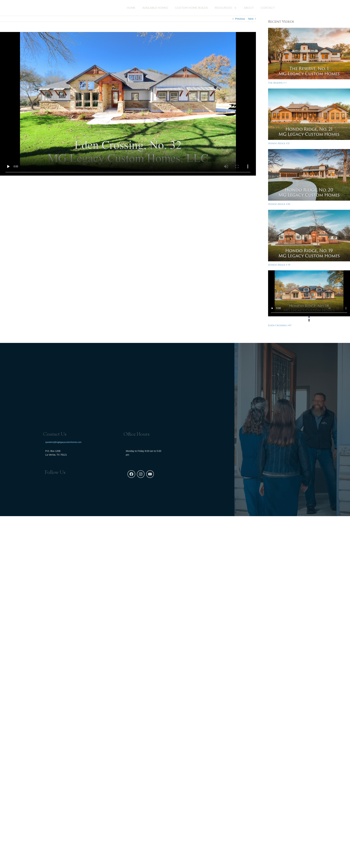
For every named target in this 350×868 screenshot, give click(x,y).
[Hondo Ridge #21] (309, 114)
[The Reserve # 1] (309, 54)
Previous (240, 19)
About (249, 8)
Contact (268, 8)
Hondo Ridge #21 (279, 143)
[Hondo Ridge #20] (309, 175)
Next (251, 19)
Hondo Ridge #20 (279, 204)
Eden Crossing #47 (280, 325)
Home (131, 8)
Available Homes (155, 8)
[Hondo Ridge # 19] (309, 236)
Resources (226, 8)
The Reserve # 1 (277, 83)
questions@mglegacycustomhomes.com (63, 442)
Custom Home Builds (192, 8)
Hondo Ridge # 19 (279, 265)
